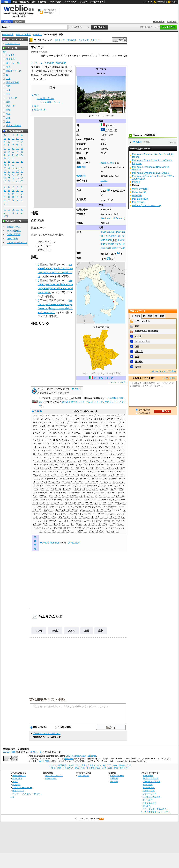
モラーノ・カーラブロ (106, 517)
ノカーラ (104, 489)
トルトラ (67, 489)
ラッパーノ (81, 524)
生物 (8, 110)
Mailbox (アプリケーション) (146, 205)
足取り (138, 367)
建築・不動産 (13, 82)
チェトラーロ (111, 479)
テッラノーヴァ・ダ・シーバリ (102, 486)
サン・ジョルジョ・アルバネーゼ (58, 447)
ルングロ (103, 524)
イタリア (110, 125)
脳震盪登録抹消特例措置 (146, 331)
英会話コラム (14, 227)
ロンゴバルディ (97, 531)
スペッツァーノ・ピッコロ (94, 475)
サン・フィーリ (101, 454)
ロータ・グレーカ (54, 528)
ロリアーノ (82, 531)
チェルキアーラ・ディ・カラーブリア (80, 482)
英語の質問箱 (14, 234)
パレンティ (101, 493)
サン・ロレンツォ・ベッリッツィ (99, 461)
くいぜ (39, 631)
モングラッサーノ (48, 521)
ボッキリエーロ (87, 510)
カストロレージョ (87, 430)
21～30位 (160, 316)
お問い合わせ (83, 775)
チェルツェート (107, 482)
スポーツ (10, 106)
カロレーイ (112, 433)
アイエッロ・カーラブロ (57, 415)
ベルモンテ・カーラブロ (67, 510)
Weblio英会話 (14, 231)
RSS (102, 819)
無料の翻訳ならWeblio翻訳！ (50, 11)
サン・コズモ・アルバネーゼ (78, 444)
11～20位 (148, 316)
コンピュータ (13, 63)
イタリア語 (48, 67)
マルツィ (112, 514)
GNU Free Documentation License (81, 756)
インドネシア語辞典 (152, 797)
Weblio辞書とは (19, 775)
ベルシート (48, 510)
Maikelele (137, 196)
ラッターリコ (68, 524)
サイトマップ (18, 791)
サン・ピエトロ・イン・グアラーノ (75, 454)
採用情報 (114, 781)
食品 (8, 114)
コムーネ (86, 163)
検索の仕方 (17, 778)
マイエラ (76, 389)
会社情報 (114, 778)
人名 (8, 118)
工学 (8, 79)
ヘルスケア (11, 98)
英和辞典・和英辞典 (152, 781)
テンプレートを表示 (117, 382)
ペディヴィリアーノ (92, 507)
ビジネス (10, 55)
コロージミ (98, 440)
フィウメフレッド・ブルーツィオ (80, 500)
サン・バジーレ (103, 451)
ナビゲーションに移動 (43, 63)
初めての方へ (159, 22)
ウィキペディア (43, 40)
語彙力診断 (12, 239)
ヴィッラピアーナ (108, 423)
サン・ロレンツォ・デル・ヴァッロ (64, 461)
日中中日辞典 (55, 2)
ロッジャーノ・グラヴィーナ (61, 531)
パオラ (113, 489)
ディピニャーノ (59, 486)
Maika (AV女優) (140, 189)
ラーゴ (107, 521)
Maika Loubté (139, 192)
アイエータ (39, 415)
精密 (137, 326)
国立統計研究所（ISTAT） (53, 264)
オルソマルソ (62, 426)
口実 (137, 346)
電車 (8, 67)
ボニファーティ (104, 510)
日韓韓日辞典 (70, 2)
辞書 (6, 2)
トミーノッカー (142, 341)
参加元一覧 (172, 22)
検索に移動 (60, 63)
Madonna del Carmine (113, 218)
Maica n (136, 182)
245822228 (74, 543)
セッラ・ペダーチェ (46, 479)
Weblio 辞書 (162, 2)
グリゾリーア (45, 250)
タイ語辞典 (148, 800)
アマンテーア (51, 419)
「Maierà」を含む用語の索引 (47, 734)
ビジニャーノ (90, 496)
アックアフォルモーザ (108, 415)
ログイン (148, 2)
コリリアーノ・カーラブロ (78, 440)
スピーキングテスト (17, 242)
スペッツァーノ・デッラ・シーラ (63, 475)
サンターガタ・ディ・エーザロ (96, 468)
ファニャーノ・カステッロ (111, 496)
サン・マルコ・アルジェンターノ (65, 458)
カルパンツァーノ (61, 433)
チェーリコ (85, 479)
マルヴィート (100, 514)
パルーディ (88, 493)
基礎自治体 (63, 75)
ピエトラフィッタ (74, 496)
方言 (8, 122)
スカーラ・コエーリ (84, 472)
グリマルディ (98, 437)
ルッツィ (93, 524)
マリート (88, 514)
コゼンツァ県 (65, 71)
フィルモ (41, 503)
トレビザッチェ (80, 489)
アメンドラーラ (67, 419)
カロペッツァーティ (95, 433)
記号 (6, 216)
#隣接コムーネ (108, 163)
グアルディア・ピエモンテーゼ (61, 437)
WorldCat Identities (49, 543)
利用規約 (16, 785)
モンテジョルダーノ (93, 521)
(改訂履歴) (69, 759)
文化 (8, 90)
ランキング (84, 40)
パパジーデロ (75, 493)
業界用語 (10, 59)
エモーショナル (142, 321)
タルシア (62, 479)
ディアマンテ (45, 246)
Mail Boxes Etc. (140, 199)
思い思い (139, 362)
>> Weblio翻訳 (169, 378)
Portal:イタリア (95, 402)
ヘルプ (174, 2)
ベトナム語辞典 (150, 803)
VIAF (64, 543)
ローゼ (40, 528)
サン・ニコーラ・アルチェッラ (79, 451)
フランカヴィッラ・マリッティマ (53, 507)
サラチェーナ (111, 440)
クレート (111, 437)
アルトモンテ (99, 419)
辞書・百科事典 (23, 34)
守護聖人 (81, 214)
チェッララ (97, 479)
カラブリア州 (52, 71)
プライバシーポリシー (22, 788)
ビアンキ (43, 496)
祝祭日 (80, 223)
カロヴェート (78, 433)
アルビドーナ (113, 419)
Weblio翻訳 (148, 785)
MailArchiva (138, 202)
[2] (119, 253)
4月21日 (139, 351)
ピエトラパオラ (56, 496)
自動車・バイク (14, 71)
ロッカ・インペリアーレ (107, 528)
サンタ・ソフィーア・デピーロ (90, 465)
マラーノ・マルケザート (70, 514)
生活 (8, 94)
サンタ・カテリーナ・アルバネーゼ (57, 465)
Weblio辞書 (44, 761)
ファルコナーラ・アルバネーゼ (48, 500)
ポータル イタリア (103, 378)
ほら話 (55, 631)
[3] (108, 258)
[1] (108, 190)
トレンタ (94, 489)
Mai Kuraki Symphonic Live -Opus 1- (151, 173)
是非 (101, 631)
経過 (87, 631)
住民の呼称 (82, 210)
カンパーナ (39, 437)
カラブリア (111, 130)
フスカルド (71, 503)
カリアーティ (45, 433)
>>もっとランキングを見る (163, 371)
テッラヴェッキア (77, 486)
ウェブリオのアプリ (54, 775)
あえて (71, 631)
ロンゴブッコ (112, 531)
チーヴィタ (73, 479)
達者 (137, 357)
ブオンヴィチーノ (47, 242)
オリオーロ (49, 426)
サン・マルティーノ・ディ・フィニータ (102, 458)
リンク (104, 181)
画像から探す (51, 778)
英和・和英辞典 (39, 2)
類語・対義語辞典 (21, 2)
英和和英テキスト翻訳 (47, 699)
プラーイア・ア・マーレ (89, 503)
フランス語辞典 (150, 794)
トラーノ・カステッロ (50, 489)
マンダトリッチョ (48, 517)
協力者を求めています (73, 402)
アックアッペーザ (87, 415)
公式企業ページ (117, 775)
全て (5, 52)
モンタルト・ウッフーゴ (70, 521)
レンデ (112, 524)
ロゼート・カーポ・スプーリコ (79, 528)
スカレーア (101, 472)
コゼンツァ (107, 135)
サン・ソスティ (83, 447)
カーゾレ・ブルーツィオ (82, 426)
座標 (114, 240)
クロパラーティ (44, 440)
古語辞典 (84, 2)
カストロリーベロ (68, 430)
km (113, 259)
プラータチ (108, 503)
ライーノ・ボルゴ (51, 524)
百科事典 (37, 34)
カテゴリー (96, 40)
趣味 (8, 102)
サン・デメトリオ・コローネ (106, 447)
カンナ (122, 433)
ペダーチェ (76, 507)
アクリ (74, 415)
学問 (8, 86)
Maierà (35, 52)
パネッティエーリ (58, 493)
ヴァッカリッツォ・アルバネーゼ (82, 423)
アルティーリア (83, 419)
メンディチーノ (65, 517)
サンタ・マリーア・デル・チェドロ (62, 468)
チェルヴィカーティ (51, 482)
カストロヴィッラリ (49, 430)
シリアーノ (68, 472)
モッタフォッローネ (84, 517)
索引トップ (60, 40)
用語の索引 (72, 40)
